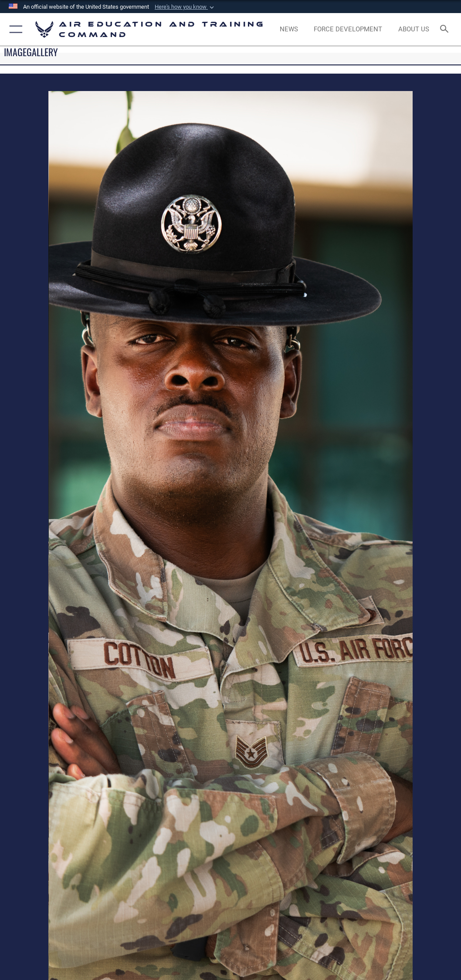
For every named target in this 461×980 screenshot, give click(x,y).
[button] (185, 7)
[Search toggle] (446, 29)
